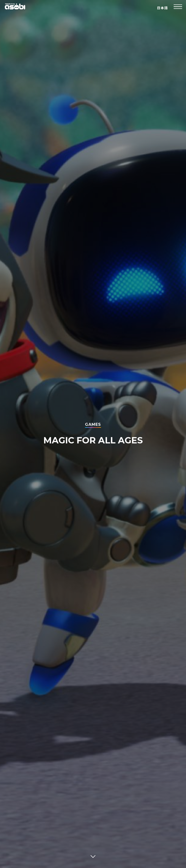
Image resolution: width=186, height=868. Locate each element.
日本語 (162, 8)
